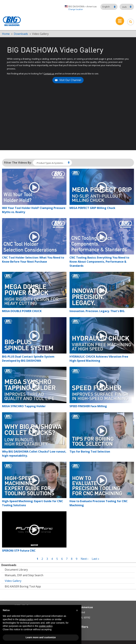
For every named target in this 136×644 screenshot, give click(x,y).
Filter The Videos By (17, 163)
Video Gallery (13, 581)
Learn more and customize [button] (41, 637)
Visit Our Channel (70, 80)
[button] (77, 610)
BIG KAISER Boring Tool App (23, 586)
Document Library (16, 570)
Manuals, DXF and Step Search (24, 575)
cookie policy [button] (46, 626)
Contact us (49, 74)
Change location (76, 10)
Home (6, 34)
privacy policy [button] (26, 619)
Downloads (21, 34)
